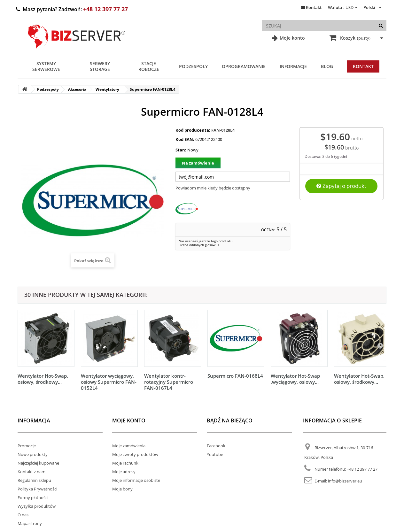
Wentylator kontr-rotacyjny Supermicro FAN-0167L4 (169, 382)
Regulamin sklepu (34, 480)
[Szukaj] (381, 26)
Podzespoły (193, 66)
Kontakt (314, 7)
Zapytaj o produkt (341, 186)
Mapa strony (30, 523)
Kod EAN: (185, 139)
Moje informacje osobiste (136, 480)
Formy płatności (33, 497)
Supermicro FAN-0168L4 (235, 376)
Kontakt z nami (32, 472)
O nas (23, 515)
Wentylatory (107, 89)
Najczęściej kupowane (38, 463)
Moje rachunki (126, 463)
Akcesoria (77, 89)
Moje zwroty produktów (135, 454)
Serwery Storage (100, 66)
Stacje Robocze (149, 66)
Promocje (27, 446)
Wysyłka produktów (37, 506)
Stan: (181, 150)
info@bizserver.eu (345, 481)
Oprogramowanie (244, 66)
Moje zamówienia (129, 446)
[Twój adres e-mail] (233, 177)
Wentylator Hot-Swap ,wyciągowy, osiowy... (295, 379)
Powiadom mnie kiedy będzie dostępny (213, 188)
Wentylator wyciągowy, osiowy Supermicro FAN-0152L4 (109, 382)
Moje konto (292, 38)
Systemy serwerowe (46, 66)
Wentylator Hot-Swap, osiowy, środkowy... (43, 379)
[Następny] (380, 345)
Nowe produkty (33, 454)
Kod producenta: (193, 130)
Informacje (293, 66)
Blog (327, 66)
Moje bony (122, 489)
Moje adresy (124, 472)
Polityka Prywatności (37, 489)
